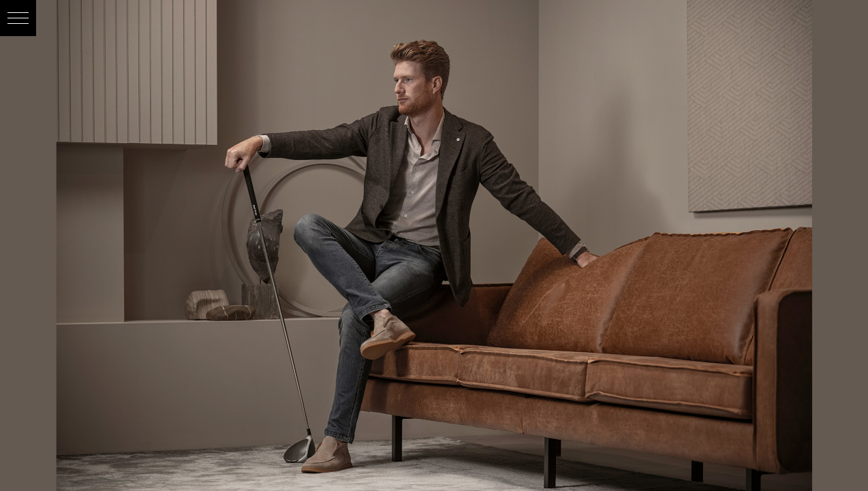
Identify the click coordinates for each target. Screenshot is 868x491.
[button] (18, 18)
